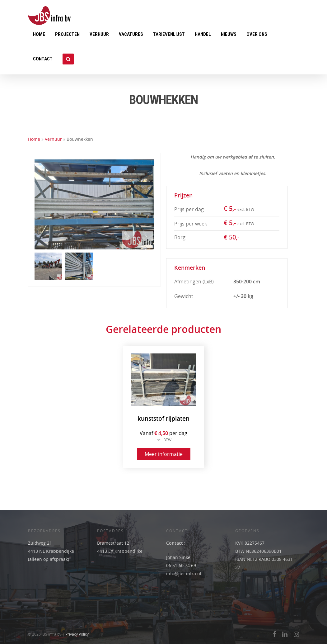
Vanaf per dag (163, 436)
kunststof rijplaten (163, 419)
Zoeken (68, 62)
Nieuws (229, 34)
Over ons (257, 34)
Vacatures (131, 34)
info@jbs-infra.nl (184, 573)
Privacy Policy (77, 634)
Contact (43, 59)
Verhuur (99, 34)
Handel (203, 34)
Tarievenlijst (169, 34)
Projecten (67, 34)
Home (39, 34)
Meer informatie (164, 454)
